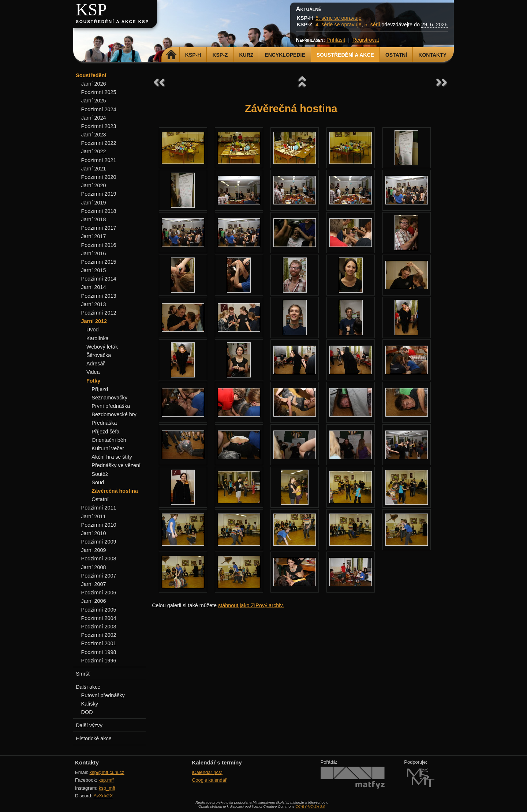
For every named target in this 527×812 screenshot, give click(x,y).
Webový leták (102, 347)
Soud (98, 482)
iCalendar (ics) (207, 772)
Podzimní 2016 (99, 245)
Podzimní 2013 (99, 296)
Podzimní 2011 (99, 508)
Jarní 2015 (94, 270)
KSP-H (193, 55)
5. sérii (372, 25)
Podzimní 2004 (99, 618)
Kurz (246, 55)
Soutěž (100, 474)
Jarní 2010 (94, 533)
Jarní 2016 (94, 253)
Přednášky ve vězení (116, 465)
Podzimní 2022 (99, 143)
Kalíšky (90, 704)
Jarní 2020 (94, 185)
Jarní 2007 (94, 584)
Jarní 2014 (94, 287)
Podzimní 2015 (99, 262)
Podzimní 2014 (99, 279)
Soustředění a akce (345, 55)
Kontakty (432, 55)
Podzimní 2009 (99, 542)
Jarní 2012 (94, 321)
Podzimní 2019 (99, 194)
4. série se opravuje (339, 25)
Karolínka (98, 338)
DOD (87, 712)
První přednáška (111, 406)
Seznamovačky (109, 398)
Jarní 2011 (94, 516)
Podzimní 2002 (99, 635)
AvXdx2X (103, 796)
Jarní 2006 (94, 601)
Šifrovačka (99, 355)
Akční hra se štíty (112, 457)
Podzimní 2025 (99, 92)
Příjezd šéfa (105, 432)
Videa (93, 372)
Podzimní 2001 (99, 643)
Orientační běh (109, 440)
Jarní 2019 (94, 203)
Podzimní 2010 (99, 525)
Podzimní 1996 (99, 661)
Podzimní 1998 (99, 652)
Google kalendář (209, 780)
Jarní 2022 (94, 151)
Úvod (93, 330)
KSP (91, 10)
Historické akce (94, 738)
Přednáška (104, 423)
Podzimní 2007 (99, 576)
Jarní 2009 (94, 550)
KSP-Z (220, 55)
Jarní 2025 (94, 101)
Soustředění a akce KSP (112, 22)
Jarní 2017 (94, 236)
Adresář (96, 364)
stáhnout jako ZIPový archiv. (251, 605)
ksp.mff (106, 780)
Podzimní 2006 (99, 593)
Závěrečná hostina (115, 491)
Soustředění (91, 75)
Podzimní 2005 (99, 610)
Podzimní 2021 (99, 160)
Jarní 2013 (94, 304)
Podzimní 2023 (99, 126)
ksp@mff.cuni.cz (107, 772)
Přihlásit (336, 40)
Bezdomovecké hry (114, 414)
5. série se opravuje (339, 18)
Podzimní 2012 (99, 313)
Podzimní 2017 (99, 228)
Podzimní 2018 (99, 211)
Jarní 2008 (94, 567)
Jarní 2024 (94, 118)
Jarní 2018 (94, 219)
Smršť (83, 674)
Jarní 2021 (94, 169)
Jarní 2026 (94, 84)
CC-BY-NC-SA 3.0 (310, 806)
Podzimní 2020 (99, 177)
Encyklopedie (285, 55)
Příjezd (100, 389)
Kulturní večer (108, 448)
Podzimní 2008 (99, 559)
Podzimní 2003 (99, 627)
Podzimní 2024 (99, 109)
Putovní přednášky (103, 695)
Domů (171, 55)
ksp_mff (107, 788)
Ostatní (396, 55)
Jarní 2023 (94, 135)
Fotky (93, 381)
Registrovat (366, 40)
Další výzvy (89, 725)
